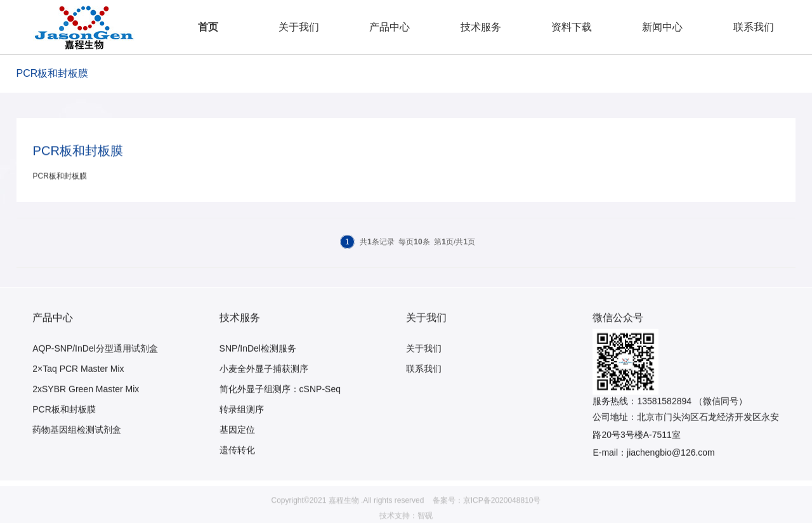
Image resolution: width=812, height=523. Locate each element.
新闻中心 (662, 27)
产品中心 (390, 27)
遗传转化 (237, 466)
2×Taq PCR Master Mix (78, 385)
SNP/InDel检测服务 (258, 364)
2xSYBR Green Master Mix (86, 405)
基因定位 (237, 446)
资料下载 (572, 27)
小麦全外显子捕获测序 (264, 385)
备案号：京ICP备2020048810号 (487, 518)
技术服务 (481, 27)
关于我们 (299, 27)
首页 (208, 27)
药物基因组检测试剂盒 (77, 446)
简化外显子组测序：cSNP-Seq (280, 405)
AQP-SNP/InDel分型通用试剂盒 (95, 364)
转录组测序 (242, 425)
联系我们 (754, 27)
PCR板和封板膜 (64, 425)
